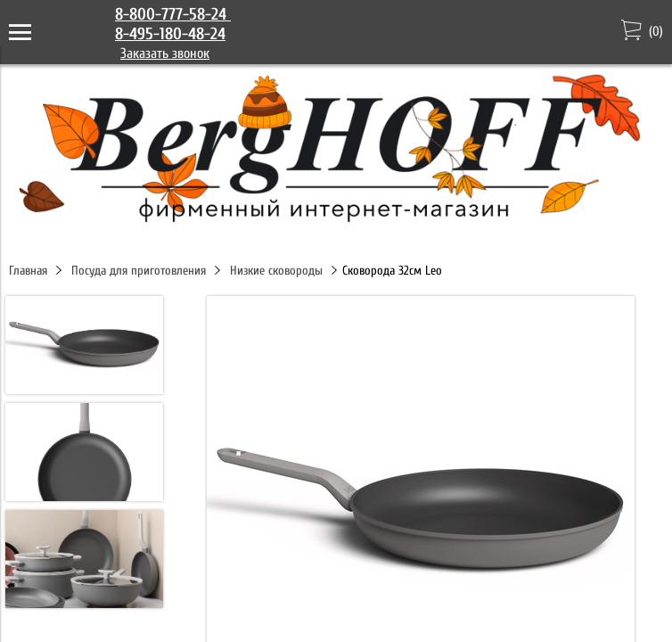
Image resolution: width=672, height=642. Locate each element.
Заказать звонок (165, 53)
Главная (28, 271)
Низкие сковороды (276, 271)
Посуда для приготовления (139, 271)
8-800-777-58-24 (173, 14)
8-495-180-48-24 (170, 34)
